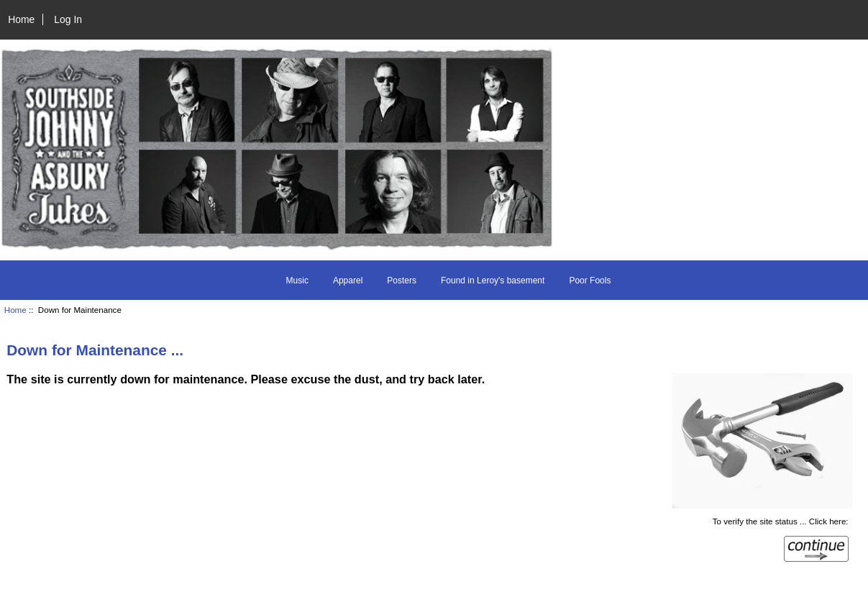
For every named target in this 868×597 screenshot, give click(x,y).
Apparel (348, 281)
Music (297, 281)
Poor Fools (590, 281)
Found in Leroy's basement (493, 281)
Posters (402, 281)
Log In (68, 19)
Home (21, 19)
